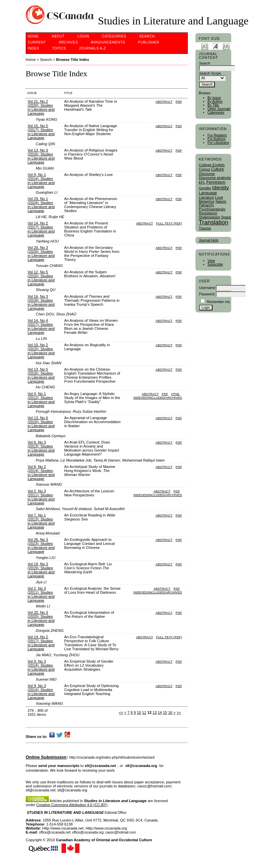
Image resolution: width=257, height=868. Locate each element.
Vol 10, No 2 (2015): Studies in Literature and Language (41, 351)
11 (144, 712)
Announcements (108, 42)
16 (170, 712)
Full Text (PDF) (169, 223)
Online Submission (46, 757)
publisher (149, 42)
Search (147, 36)
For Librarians (218, 143)
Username (207, 288)
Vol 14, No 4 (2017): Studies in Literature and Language (41, 326)
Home (33, 36)
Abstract (164, 102)
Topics (59, 48)
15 (165, 712)
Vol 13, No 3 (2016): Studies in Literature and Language (41, 156)
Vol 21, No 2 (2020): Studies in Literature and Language (41, 107)
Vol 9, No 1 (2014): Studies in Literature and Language (41, 181)
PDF (179, 102)
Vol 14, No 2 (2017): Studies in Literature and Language (41, 229)
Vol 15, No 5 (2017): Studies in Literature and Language (41, 132)
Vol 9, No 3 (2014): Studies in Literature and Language (41, 667)
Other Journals (219, 109)
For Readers (217, 135)
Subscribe (215, 264)
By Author (215, 102)
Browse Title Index (73, 60)
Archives (68, 42)
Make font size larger (226, 46)
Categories (216, 113)
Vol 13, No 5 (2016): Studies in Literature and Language (41, 375)
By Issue (214, 98)
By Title (213, 105)
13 (155, 712)
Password (207, 294)
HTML (176, 394)
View (211, 261)
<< (121, 712)
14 (160, 712)
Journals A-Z (93, 48)
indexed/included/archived (158, 398)
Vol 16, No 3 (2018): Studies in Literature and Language (41, 302)
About (58, 36)
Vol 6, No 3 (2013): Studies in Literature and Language (41, 448)
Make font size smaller (205, 46)
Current (37, 42)
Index (33, 48)
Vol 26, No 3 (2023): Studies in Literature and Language (41, 546)
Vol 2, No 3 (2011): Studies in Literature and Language (41, 497)
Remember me (218, 302)
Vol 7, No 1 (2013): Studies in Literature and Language (41, 521)
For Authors (217, 139)
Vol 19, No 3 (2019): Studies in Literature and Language (41, 570)
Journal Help (208, 240)
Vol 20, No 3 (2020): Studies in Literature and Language (41, 254)
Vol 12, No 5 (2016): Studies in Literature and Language (41, 278)
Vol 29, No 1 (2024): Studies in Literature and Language (41, 205)
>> (179, 712)
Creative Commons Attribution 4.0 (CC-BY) (72, 805)
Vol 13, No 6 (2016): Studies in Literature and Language (41, 424)
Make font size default (216, 46)
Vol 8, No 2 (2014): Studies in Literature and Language (41, 473)
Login (83, 36)
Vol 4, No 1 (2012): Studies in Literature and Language (41, 400)
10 (139, 712)
